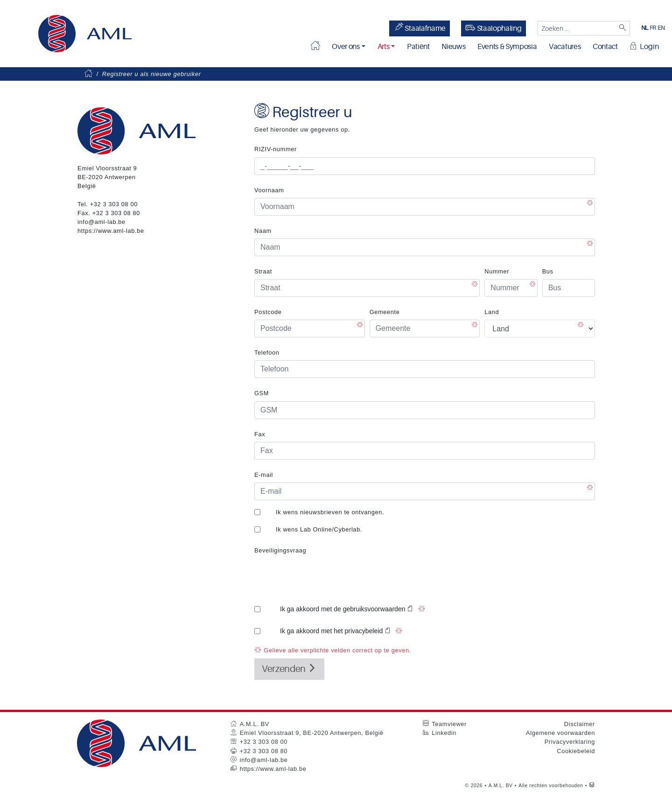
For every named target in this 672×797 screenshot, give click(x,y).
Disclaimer (580, 724)
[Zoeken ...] (577, 28)
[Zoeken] (623, 28)
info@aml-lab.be (101, 222)
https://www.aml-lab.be (111, 231)
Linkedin (444, 733)
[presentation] (325, 576)
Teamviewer (449, 724)
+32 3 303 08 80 (116, 213)
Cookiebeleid (576, 751)
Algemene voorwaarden (560, 733)
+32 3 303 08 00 (114, 204)
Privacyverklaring (570, 742)
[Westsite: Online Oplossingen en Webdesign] (592, 786)
